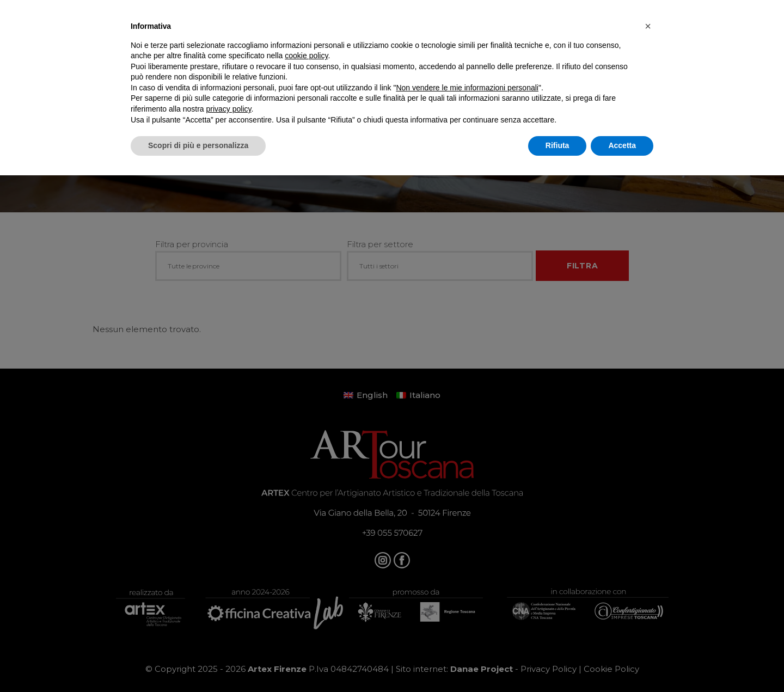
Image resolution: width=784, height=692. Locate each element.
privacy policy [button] (229, 109)
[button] (648, 26)
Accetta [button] (622, 145)
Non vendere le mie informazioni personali (467, 88)
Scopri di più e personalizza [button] (198, 145)
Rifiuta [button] (558, 145)
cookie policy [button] (306, 56)
